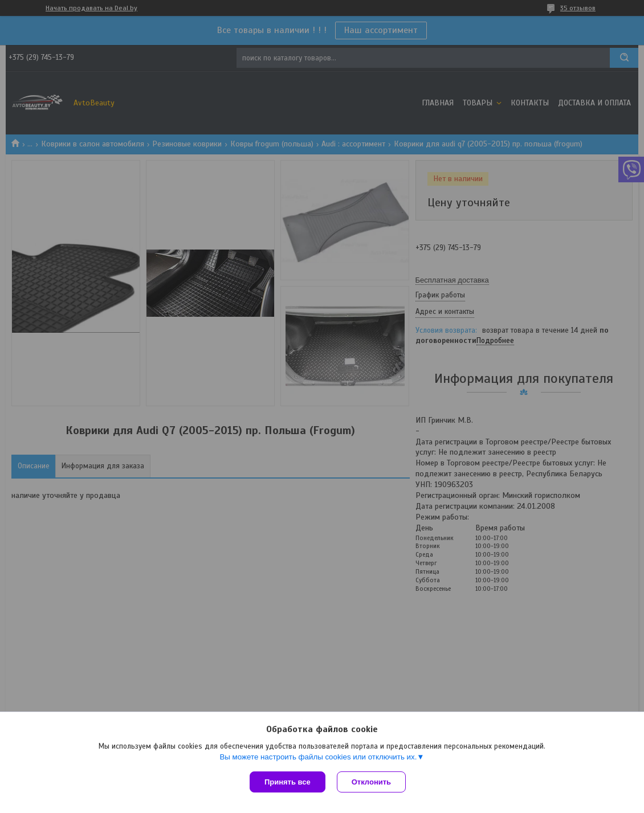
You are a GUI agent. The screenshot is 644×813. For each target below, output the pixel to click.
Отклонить (371, 782)
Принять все (288, 782)
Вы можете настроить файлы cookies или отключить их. (318, 757)
